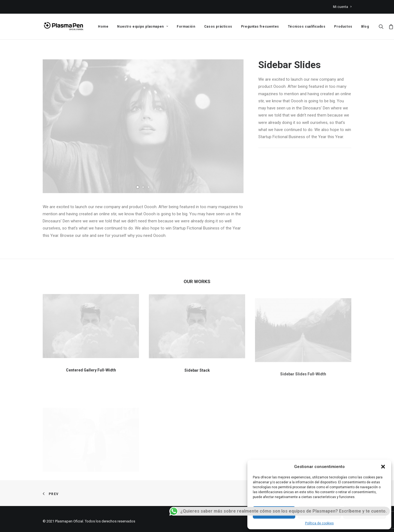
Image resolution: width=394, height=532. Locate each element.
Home (103, 27)
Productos (343, 27)
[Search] (382, 27)
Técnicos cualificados (307, 27)
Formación (186, 27)
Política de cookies (319, 523)
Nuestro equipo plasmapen (143, 27)
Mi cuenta (342, 7)
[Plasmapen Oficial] (63, 27)
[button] (383, 467)
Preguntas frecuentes (260, 27)
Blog (365, 27)
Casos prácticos (218, 27)
